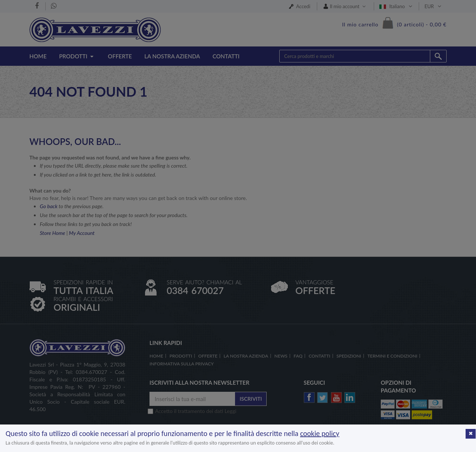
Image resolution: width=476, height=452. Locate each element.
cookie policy (320, 433)
